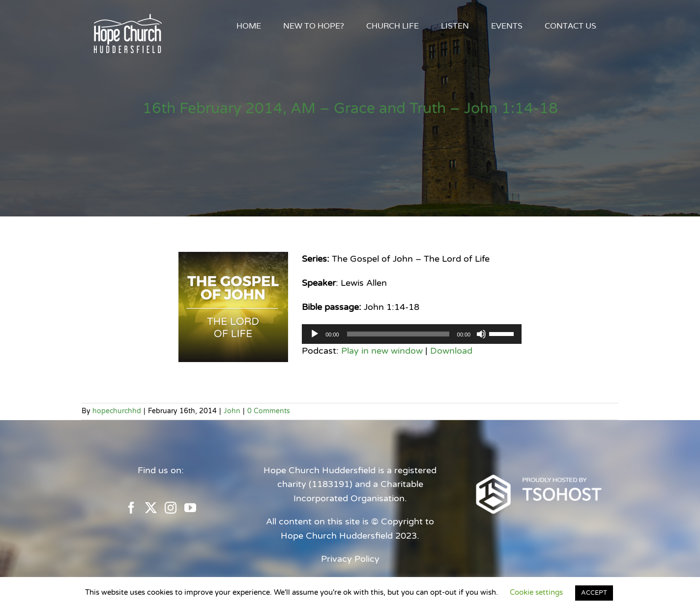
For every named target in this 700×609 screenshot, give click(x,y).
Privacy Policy (350, 559)
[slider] (398, 334)
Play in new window (382, 351)
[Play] (315, 334)
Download (451, 351)
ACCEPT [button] (594, 593)
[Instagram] (171, 508)
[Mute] (481, 334)
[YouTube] (190, 508)
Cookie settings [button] (536, 592)
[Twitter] (151, 508)
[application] (412, 334)
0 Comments (269, 411)
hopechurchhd (117, 411)
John (232, 411)
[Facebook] (131, 508)
